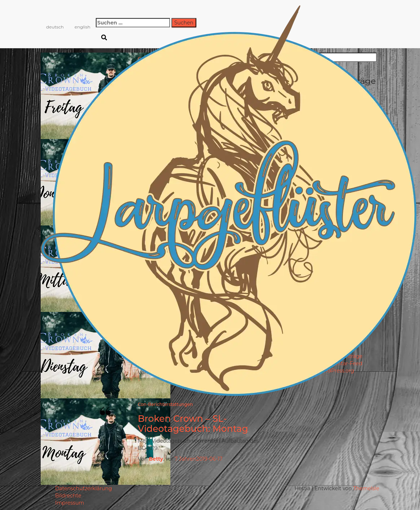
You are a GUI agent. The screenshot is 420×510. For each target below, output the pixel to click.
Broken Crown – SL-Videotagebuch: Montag (193, 424)
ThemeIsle (366, 488)
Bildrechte (68, 496)
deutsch (55, 27)
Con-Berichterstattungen (165, 404)
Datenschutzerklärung (84, 488)
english (82, 27)
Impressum (70, 503)
